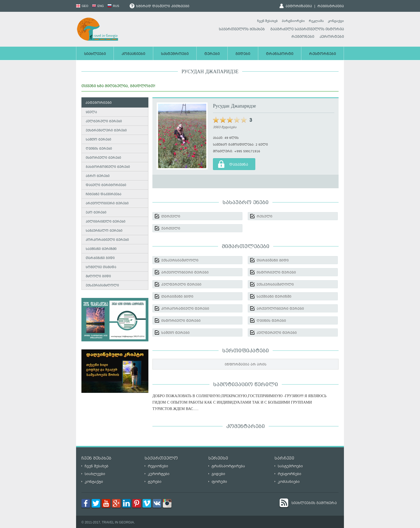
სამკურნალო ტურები (104, 231)
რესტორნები (322, 54)
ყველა (91, 112)
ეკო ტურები (96, 213)
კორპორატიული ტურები (107, 240)
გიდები (243, 54)
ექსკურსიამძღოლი (102, 286)
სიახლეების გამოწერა (314, 503)
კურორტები (332, 37)
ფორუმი (219, 482)
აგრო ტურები (98, 176)
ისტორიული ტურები (103, 158)
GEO (82, 6)
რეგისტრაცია (331, 6)
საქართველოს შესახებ (242, 29)
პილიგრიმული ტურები (106, 222)
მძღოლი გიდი (98, 277)
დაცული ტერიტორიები (106, 185)
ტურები (212, 54)
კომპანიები (133, 54)
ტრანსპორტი (280, 54)
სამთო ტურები (98, 140)
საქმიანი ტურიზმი (101, 249)
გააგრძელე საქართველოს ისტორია (307, 29)
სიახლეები (95, 54)
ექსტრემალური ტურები (106, 131)
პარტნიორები (293, 21)
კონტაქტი (336, 21)
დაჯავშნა (239, 165)
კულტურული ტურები (104, 122)
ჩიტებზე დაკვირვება (104, 195)
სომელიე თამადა (101, 267)
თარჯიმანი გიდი (100, 258)
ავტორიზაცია (299, 6)
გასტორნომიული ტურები (108, 167)
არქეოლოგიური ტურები (107, 204)
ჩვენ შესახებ (267, 21)
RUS (113, 6)
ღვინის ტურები (99, 149)
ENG (98, 6)
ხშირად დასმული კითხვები (160, 6)
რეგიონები (303, 37)
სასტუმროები (175, 54)
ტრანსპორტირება (228, 466)
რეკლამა (316, 21)
